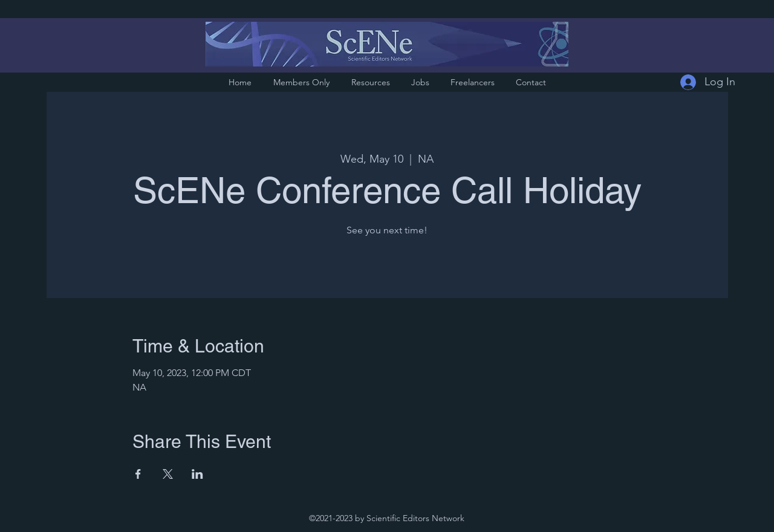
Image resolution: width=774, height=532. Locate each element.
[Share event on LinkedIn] (197, 474)
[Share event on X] (168, 474)
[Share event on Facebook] (138, 474)
